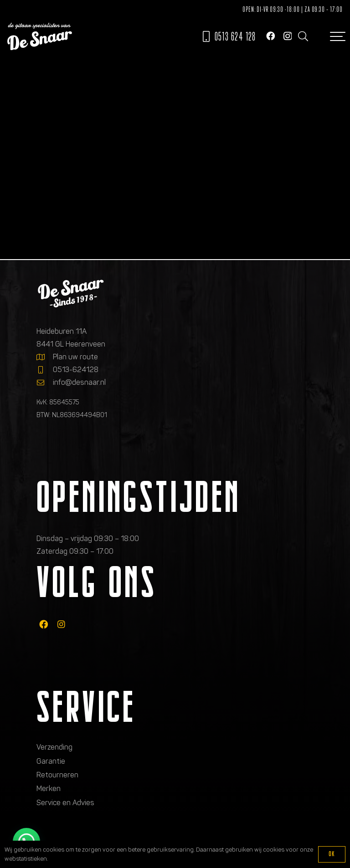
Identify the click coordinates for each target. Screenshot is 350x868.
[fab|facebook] (44, 624)
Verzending (54, 747)
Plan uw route (75, 357)
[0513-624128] (45, 370)
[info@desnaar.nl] (45, 383)
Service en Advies (65, 803)
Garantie (51, 761)
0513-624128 (76, 370)
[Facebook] (270, 36)
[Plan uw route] (45, 357)
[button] (303, 36)
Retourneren (57, 775)
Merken (49, 789)
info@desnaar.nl (79, 382)
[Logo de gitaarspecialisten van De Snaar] (40, 36)
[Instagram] (288, 36)
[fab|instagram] (61, 624)
